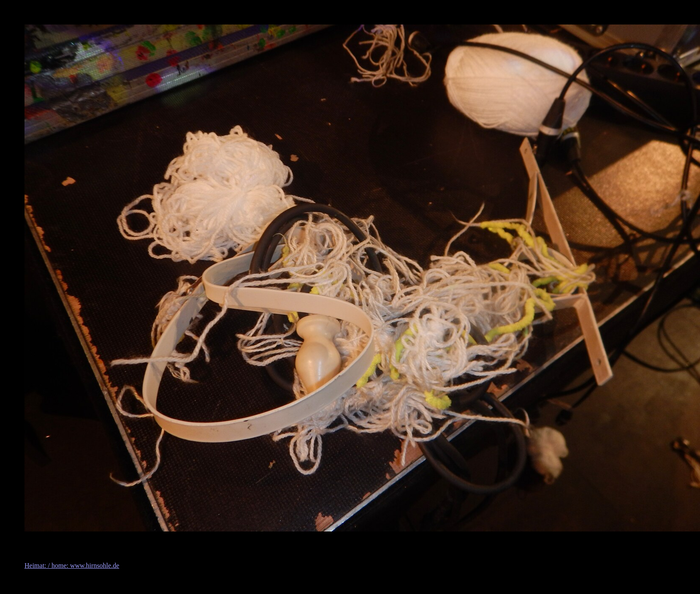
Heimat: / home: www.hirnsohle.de (72, 565)
